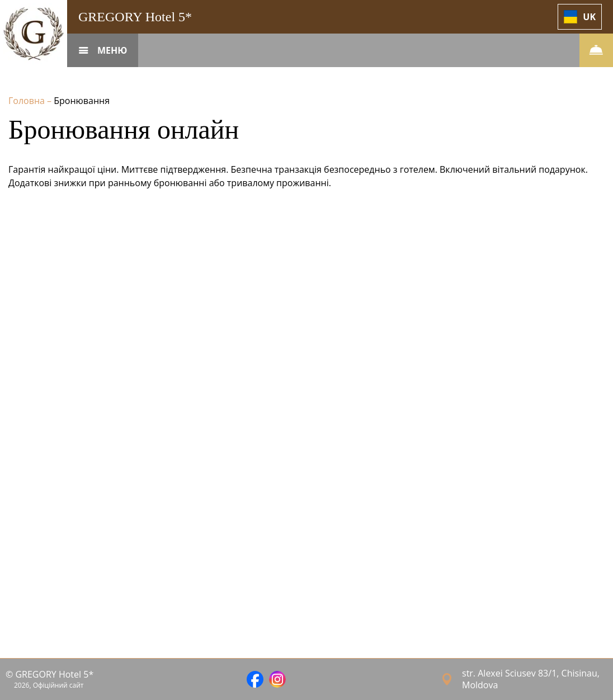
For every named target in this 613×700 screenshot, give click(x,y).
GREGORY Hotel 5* (135, 17)
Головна (28, 101)
